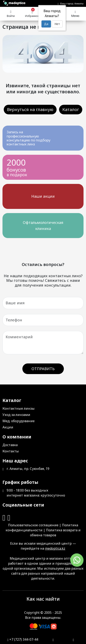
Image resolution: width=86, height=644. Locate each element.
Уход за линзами (16, 415)
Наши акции (43, 196)
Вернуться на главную (30, 109)
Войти (11, 13)
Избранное (32, 13)
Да (46, 24)
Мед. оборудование (19, 421)
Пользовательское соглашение (33, 525)
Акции (8, 427)
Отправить (43, 369)
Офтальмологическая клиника (43, 225)
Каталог (71, 109)
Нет (57, 24)
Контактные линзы (19, 408)
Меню (75, 14)
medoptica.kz (55, 548)
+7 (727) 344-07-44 (23, 639)
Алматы (79, 3)
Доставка (10, 445)
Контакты (11, 451)
